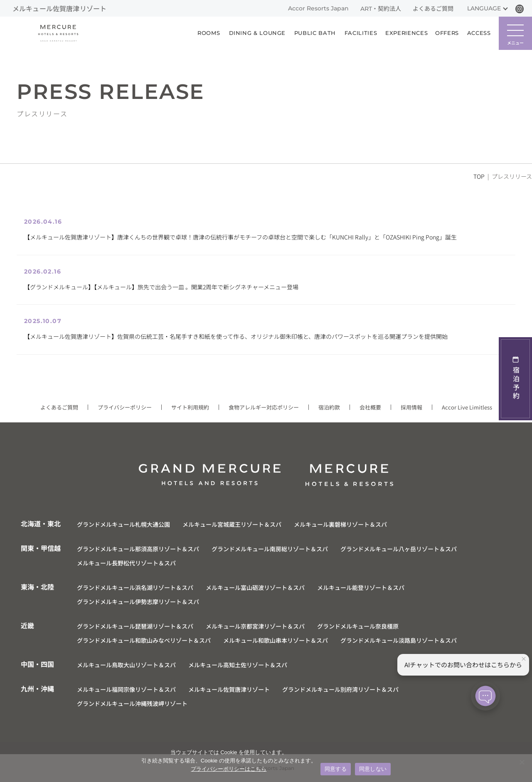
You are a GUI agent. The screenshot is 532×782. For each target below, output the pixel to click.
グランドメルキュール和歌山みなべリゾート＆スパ (144, 640)
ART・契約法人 (381, 9)
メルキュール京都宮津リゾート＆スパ (255, 626)
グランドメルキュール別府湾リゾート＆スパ (340, 689)
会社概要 (370, 407)
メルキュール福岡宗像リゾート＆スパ (126, 689)
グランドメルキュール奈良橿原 (358, 626)
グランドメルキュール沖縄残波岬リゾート (132, 703)
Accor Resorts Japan (318, 8)
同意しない (373, 769)
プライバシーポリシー (125, 407)
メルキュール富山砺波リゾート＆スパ (255, 587)
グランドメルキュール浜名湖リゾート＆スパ (135, 587)
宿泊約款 (329, 407)
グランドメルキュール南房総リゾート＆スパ (270, 549)
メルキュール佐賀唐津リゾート (229, 689)
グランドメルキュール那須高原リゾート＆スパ (138, 549)
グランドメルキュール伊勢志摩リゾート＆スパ (138, 602)
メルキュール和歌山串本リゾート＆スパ (276, 640)
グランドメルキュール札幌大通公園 (123, 524)
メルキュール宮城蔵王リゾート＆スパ (232, 524)
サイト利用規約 (190, 407)
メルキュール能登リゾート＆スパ (361, 587)
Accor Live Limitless (467, 407)
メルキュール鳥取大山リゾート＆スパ (126, 665)
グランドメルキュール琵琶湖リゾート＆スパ (135, 626)
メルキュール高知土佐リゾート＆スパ (238, 665)
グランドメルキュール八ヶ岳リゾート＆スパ (399, 549)
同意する (336, 769)
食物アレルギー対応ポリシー (264, 407)
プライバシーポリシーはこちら (229, 769)
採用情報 (411, 407)
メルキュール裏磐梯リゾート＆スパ (340, 524)
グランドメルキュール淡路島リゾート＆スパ (399, 640)
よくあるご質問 (433, 9)
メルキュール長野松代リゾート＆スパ (126, 563)
